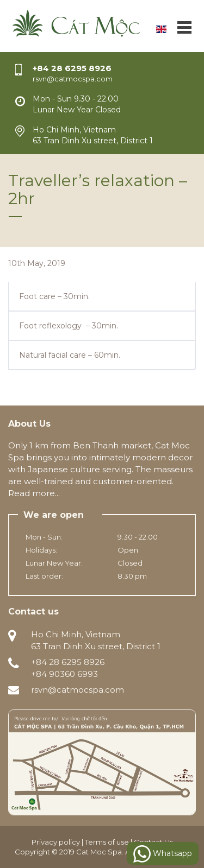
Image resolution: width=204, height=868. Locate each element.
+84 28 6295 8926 (72, 68)
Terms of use (107, 842)
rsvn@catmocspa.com (78, 690)
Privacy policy (56, 842)
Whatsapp (163, 854)
